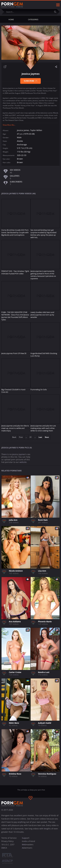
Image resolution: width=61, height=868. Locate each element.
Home (11, 19)
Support (26, 838)
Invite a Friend (28, 841)
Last (40, 437)
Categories (33, 19)
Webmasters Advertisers (28, 846)
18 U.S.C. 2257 (8, 844)
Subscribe (31, 81)
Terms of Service (9, 838)
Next (47, 437)
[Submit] (56, 12)
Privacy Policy (7, 841)
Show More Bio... (9, 125)
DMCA (4, 848)
